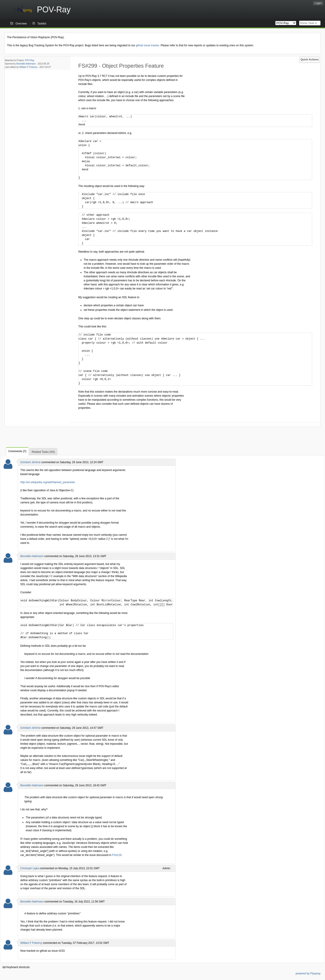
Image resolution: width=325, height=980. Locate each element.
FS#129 (117, 855)
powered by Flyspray (308, 973)
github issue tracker (147, 45)
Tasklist (42, 24)
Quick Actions (309, 60)
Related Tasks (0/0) (43, 452)
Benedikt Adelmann (26, 64)
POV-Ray (30, 60)
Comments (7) (17, 451)
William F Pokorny (28, 67)
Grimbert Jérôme (30, 462)
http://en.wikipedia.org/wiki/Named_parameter (48, 482)
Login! (318, 3)
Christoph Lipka (30, 868)
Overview (21, 24)
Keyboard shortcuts (16, 967)
